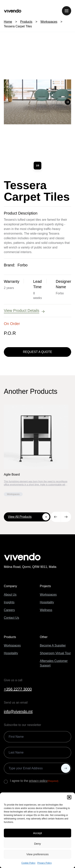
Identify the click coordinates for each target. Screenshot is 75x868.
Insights (9, 602)
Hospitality (47, 602)
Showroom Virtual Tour (55, 653)
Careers (9, 610)
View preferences (37, 854)
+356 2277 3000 (18, 689)
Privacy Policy (45, 863)
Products (26, 22)
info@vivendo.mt (18, 711)
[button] (69, 797)
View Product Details (25, 311)
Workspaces (49, 22)
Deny (37, 844)
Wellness (46, 610)
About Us (10, 595)
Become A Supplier (53, 645)
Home (8, 22)
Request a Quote (37, 352)
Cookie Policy (28, 863)
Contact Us (11, 618)
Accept (37, 833)
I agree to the (34, 781)
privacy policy (38, 781)
